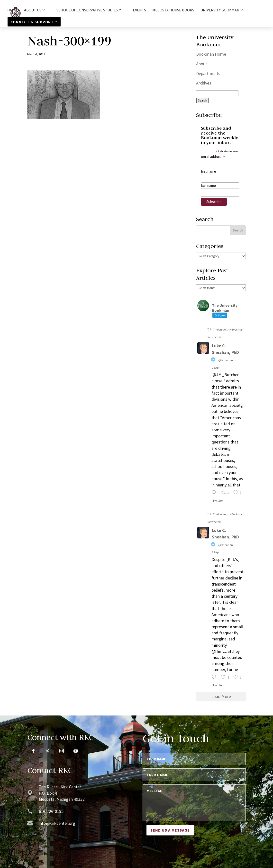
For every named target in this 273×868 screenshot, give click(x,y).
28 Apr (216, 368)
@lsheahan (226, 360)
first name (208, 171)
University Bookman (220, 10)
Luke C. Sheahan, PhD (225, 349)
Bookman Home (211, 54)
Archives (204, 83)
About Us (33, 10)
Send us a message (170, 830)
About (202, 64)
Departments (208, 73)
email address (213, 157)
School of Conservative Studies (87, 10)
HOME (13, 10)
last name (208, 186)
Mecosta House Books (173, 10)
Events (139, 10)
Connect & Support (32, 22)
